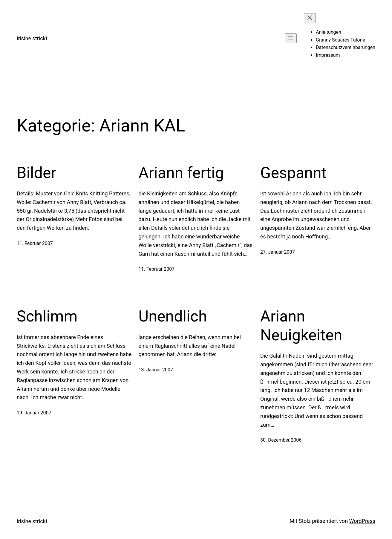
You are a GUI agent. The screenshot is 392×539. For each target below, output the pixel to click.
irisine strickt (32, 38)
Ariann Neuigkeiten (301, 326)
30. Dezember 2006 (281, 440)
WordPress (362, 521)
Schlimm (47, 316)
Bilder (36, 173)
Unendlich (173, 316)
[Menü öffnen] (291, 38)
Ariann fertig (181, 173)
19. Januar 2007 (34, 413)
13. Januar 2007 (156, 370)
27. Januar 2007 (277, 252)
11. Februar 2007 (35, 243)
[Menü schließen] (310, 18)
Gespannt (293, 173)
